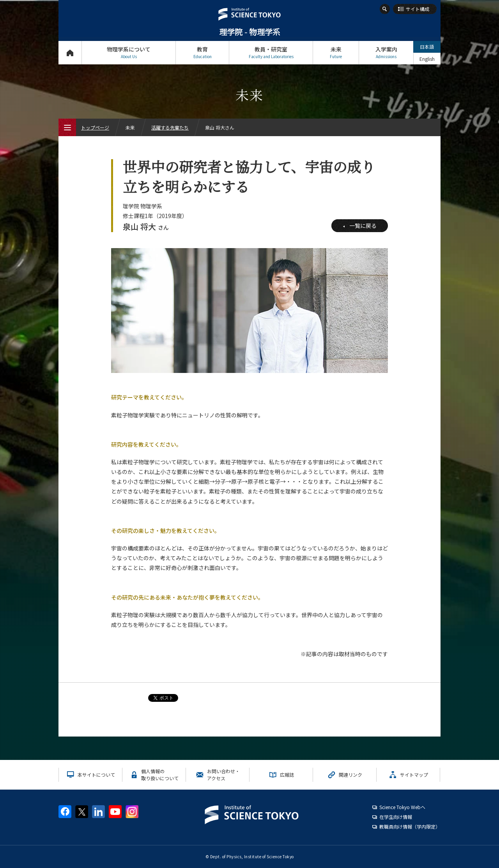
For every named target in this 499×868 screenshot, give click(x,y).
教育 (202, 52)
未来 (336, 52)
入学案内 (386, 52)
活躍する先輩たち (170, 127)
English (427, 59)
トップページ (70, 52)
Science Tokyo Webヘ (402, 807)
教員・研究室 (271, 52)
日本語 (427, 47)
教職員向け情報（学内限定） (410, 826)
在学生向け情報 (396, 817)
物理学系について (129, 52)
